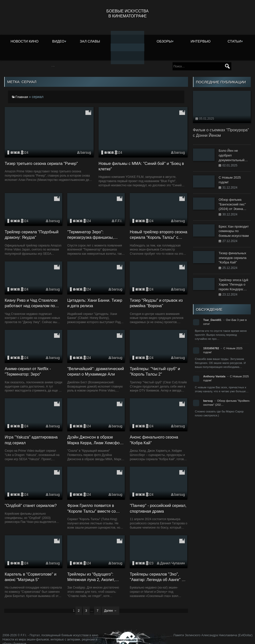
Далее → (110, 603)
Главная (22, 90)
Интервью (200, 41)
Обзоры (164, 41)
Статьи (234, 41)
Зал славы (90, 41)
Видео (58, 41)
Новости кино (24, 41)
